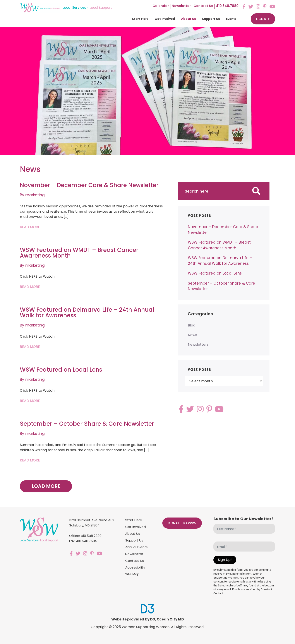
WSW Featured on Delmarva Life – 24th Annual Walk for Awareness (87, 313)
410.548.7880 (227, 6)
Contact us (203, 6)
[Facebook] (244, 7)
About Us (188, 19)
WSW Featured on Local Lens (61, 370)
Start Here (140, 19)
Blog (192, 325)
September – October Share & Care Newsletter (87, 424)
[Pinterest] (265, 7)
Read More (30, 227)
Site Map (132, 574)
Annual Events (136, 547)
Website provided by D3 (133, 619)
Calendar (161, 6)
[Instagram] (258, 7)
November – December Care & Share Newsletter (89, 185)
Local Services (74, 8)
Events (231, 19)
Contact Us (135, 561)
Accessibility (135, 567)
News (192, 335)
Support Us (211, 19)
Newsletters (198, 344)
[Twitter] (251, 7)
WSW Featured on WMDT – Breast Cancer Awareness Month (79, 253)
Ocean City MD (170, 619)
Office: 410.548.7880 (85, 536)
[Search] (256, 191)
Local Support (101, 8)
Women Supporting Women (146, 627)
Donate (263, 19)
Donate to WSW (182, 523)
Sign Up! (225, 560)
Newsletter (181, 6)
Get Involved (165, 19)
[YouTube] (272, 7)
